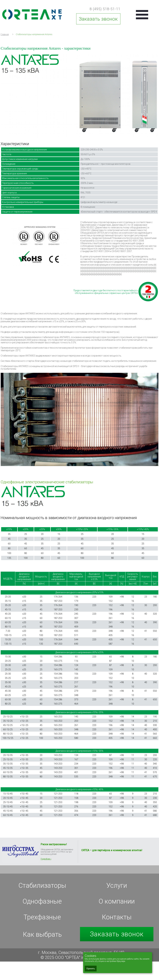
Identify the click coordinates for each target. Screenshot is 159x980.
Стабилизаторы (42, 886)
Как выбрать (42, 935)
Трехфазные (42, 917)
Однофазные (42, 901)
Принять (91, 969)
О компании (117, 901)
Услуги (117, 886)
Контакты (117, 917)
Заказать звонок (98, 19)
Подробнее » (46, 859)
